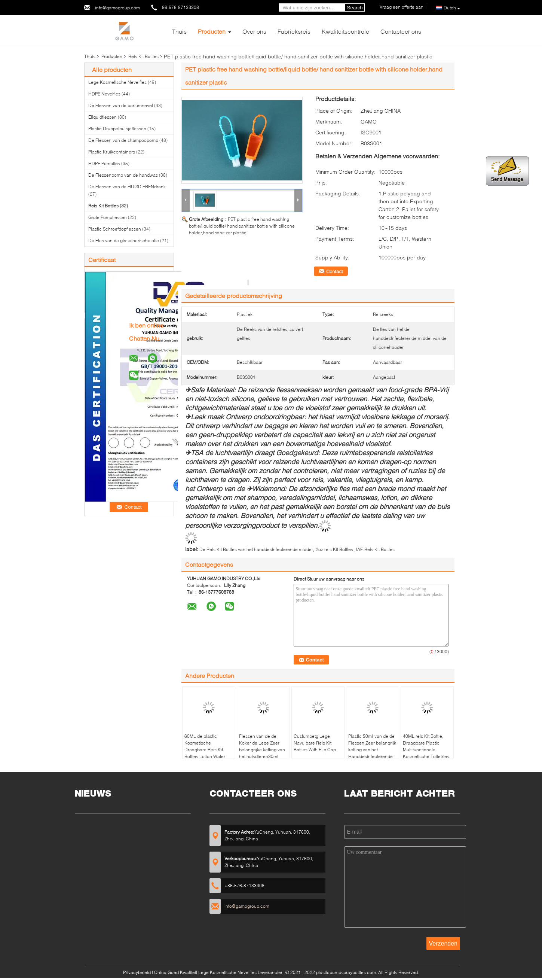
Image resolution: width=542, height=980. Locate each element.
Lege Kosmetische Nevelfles (117, 82)
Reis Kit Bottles (143, 56)
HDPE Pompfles (104, 163)
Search (355, 8)
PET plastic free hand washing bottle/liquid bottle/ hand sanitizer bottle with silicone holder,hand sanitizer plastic (242, 226)
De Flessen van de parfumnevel (121, 105)
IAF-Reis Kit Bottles (375, 549)
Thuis (179, 31)
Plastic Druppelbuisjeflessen (117, 129)
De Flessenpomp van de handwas (123, 175)
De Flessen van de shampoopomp (123, 140)
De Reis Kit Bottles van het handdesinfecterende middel (256, 549)
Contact (335, 271)
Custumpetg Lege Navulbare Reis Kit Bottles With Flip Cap (315, 743)
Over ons (254, 31)
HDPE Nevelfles (104, 94)
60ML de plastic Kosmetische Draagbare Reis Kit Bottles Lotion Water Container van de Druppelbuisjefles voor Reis (207, 756)
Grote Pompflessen (108, 217)
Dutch (452, 8)
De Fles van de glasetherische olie (124, 241)
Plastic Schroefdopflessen (115, 229)
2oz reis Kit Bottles (334, 549)
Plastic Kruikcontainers (112, 152)
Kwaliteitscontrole (345, 31)
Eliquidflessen (102, 117)
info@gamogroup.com (117, 8)
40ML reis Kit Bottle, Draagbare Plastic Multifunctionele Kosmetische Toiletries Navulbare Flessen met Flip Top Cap (426, 753)
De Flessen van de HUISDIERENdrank (127, 187)
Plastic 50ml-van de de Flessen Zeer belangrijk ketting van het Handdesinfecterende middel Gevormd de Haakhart (372, 753)
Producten (212, 31)
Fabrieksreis (294, 31)
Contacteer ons (401, 31)
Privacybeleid (137, 972)
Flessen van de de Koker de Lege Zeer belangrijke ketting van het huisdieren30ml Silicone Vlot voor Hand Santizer (263, 753)
